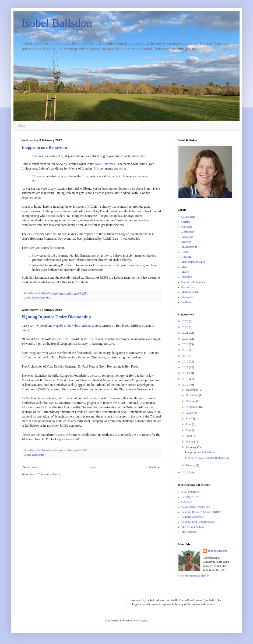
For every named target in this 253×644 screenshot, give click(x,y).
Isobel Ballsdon (57, 23)
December (192, 390)
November (192, 395)
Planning (187, 277)
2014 (186, 373)
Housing (186, 257)
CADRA (187, 502)
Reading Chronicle (193, 517)
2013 (186, 379)
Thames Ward (190, 292)
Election (186, 242)
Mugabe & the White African (72, 326)
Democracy (38, 298)
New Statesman (105, 164)
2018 (186, 350)
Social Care (188, 287)
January (191, 465)
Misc (48, 298)
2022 (186, 327)
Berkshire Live (190, 497)
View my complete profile (193, 575)
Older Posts (153, 467)
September (192, 407)
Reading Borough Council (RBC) (201, 512)
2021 (186, 333)
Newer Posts (30, 467)
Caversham (188, 217)
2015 (186, 367)
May (189, 430)
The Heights (189, 532)
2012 (186, 384)
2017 (186, 356)
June (189, 424)
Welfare (186, 302)
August (190, 413)
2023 (186, 321)
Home (22, 126)
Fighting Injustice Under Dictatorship (56, 317)
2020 (186, 339)
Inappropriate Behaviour (45, 147)
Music (185, 272)
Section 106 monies (193, 282)
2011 (185, 472)
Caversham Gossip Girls (196, 507)
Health (185, 252)
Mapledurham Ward (193, 262)
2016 (186, 361)
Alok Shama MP (191, 492)
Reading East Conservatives (198, 522)
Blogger (143, 620)
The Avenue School (193, 527)
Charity (186, 222)
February (191, 447)
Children (187, 226)
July (189, 418)
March (190, 441)
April (189, 436)
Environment (189, 247)
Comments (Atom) (49, 474)
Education (187, 237)
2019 (186, 344)
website (63, 435)
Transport (187, 297)
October (191, 401)
